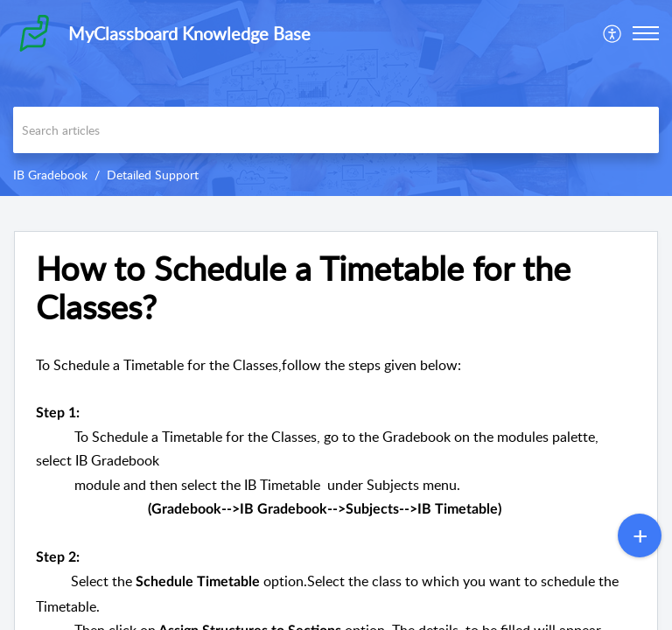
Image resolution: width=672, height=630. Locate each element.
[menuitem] (613, 33)
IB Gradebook (50, 175)
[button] (613, 33)
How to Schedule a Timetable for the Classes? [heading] (303, 288)
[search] (336, 130)
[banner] (336, 98)
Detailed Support (153, 175)
